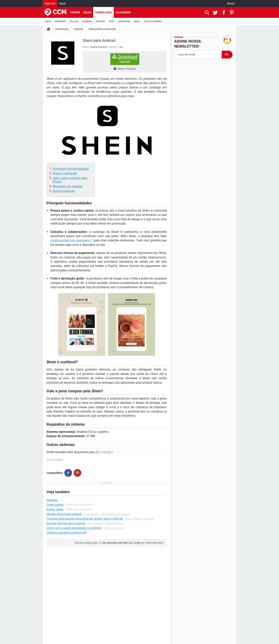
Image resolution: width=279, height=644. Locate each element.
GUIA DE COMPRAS (153, 21)
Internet (79, 29)
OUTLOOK (100, 21)
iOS (108, 452)
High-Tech (50, 3)
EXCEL (112, 21)
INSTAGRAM (124, 21)
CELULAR (74, 21)
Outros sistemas (64, 191)
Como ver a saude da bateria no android (74, 528)
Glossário (123, 12)
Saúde (62, 3)
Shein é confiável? (65, 173)
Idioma (231, 3)
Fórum (75, 12)
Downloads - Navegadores (106, 523)
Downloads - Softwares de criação (107, 514)
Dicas (87, 12)
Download (125, 59)
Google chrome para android (66, 523)
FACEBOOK (87, 21)
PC (97, 452)
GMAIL (137, 21)
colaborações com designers (70, 240)
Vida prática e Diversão (102, 29)
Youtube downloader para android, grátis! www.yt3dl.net (85, 519)
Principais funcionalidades (71, 169)
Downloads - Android (139, 519)
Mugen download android (64, 514)
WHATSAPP (60, 21)
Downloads (103, 12)
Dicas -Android (113, 528)
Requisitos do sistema (68, 186)
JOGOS (48, 21)
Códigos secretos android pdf (67, 533)
